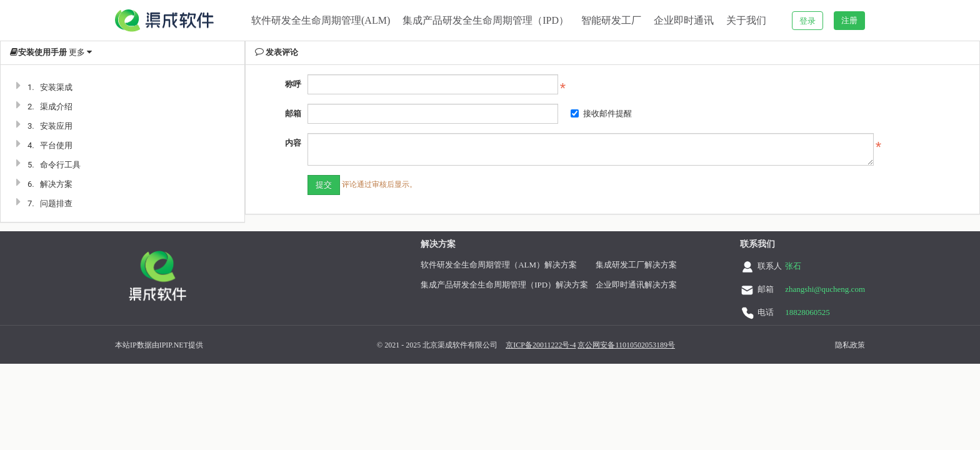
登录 (807, 21)
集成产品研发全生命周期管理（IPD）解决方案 (514, 285)
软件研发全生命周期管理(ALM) (321, 20)
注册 (849, 20)
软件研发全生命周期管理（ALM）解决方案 (509, 265)
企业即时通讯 (684, 20)
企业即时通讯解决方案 (646, 285)
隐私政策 (835, 345)
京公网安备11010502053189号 (611, 345)
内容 (293, 143)
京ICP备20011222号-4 (526, 345)
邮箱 (293, 113)
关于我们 (746, 20)
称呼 (293, 84)
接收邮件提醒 (601, 113)
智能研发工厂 (611, 20)
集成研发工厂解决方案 (646, 265)
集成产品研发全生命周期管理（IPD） (486, 20)
